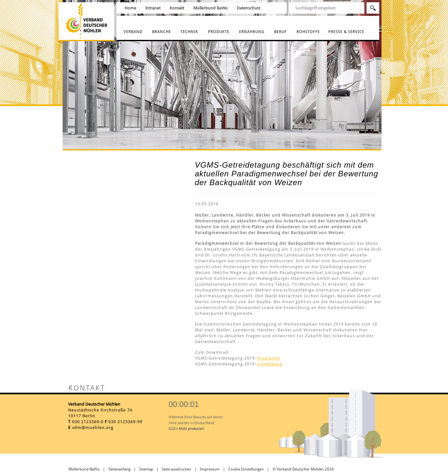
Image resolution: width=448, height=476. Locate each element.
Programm (269, 358)
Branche (162, 32)
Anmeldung (270, 364)
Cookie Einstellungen (246, 469)
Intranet (153, 8)
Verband (133, 32)
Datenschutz (249, 8)
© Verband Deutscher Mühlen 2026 (303, 469)
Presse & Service (346, 32)
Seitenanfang (119, 469)
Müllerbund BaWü (211, 8)
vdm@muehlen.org (93, 428)
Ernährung (252, 32)
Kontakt (177, 8)
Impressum (210, 469)
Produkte (219, 32)
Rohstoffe (308, 32)
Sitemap (146, 469)
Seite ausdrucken (176, 469)
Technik (189, 32)
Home (130, 8)
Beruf (280, 32)
